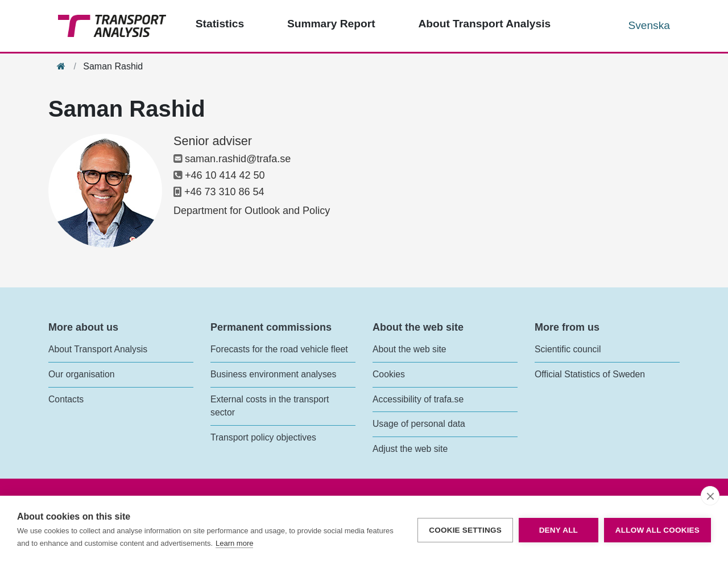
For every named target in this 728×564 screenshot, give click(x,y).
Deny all (559, 530)
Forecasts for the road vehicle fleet (279, 349)
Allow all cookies (657, 530)
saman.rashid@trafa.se (232, 159)
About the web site (409, 349)
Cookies (389, 374)
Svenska (649, 25)
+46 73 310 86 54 (219, 192)
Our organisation (81, 374)
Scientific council (568, 349)
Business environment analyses (274, 374)
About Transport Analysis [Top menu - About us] (484, 24)
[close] (710, 496)
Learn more (234, 543)
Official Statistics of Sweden (590, 374)
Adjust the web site (410, 449)
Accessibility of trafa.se (418, 399)
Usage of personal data (419, 424)
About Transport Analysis (98, 349)
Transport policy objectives (263, 437)
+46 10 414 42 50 (219, 175)
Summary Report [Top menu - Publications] (331, 24)
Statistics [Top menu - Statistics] (220, 24)
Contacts (66, 399)
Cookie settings (465, 530)
